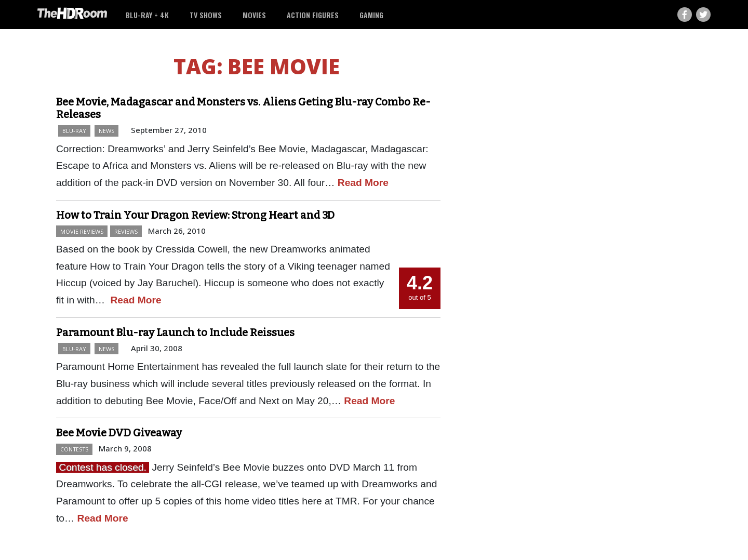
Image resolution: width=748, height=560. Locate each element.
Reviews (126, 231)
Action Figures (313, 15)
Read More (363, 183)
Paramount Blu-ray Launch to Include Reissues (175, 332)
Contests (74, 449)
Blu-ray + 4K (147, 15)
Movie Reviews (82, 231)
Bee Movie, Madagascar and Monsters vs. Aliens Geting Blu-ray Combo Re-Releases (243, 108)
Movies (254, 15)
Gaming (371, 15)
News (106, 131)
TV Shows (206, 15)
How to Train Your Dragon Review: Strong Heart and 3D (195, 215)
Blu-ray (74, 131)
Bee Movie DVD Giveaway (119, 433)
